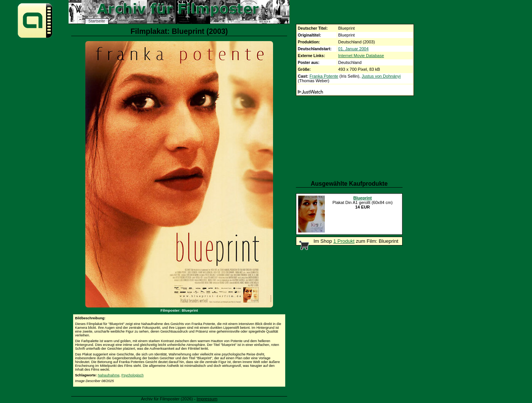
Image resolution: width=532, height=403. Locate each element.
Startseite (97, 21)
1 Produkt (344, 241)
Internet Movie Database (361, 56)
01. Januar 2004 (353, 49)
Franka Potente (324, 76)
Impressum (207, 399)
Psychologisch (133, 375)
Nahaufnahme (109, 375)
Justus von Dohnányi (381, 76)
